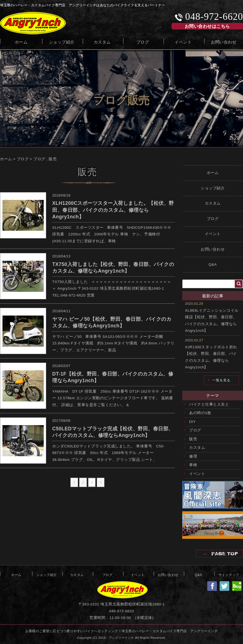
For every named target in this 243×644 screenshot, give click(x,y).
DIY (192, 422)
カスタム (102, 41)
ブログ (143, 41)
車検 (193, 465)
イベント (183, 41)
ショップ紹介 (62, 41)
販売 (53, 159)
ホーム (21, 41)
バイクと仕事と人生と (209, 404)
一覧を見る (221, 380)
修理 (193, 456)
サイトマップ (229, 574)
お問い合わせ (224, 41)
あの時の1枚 (200, 413)
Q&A (212, 264)
